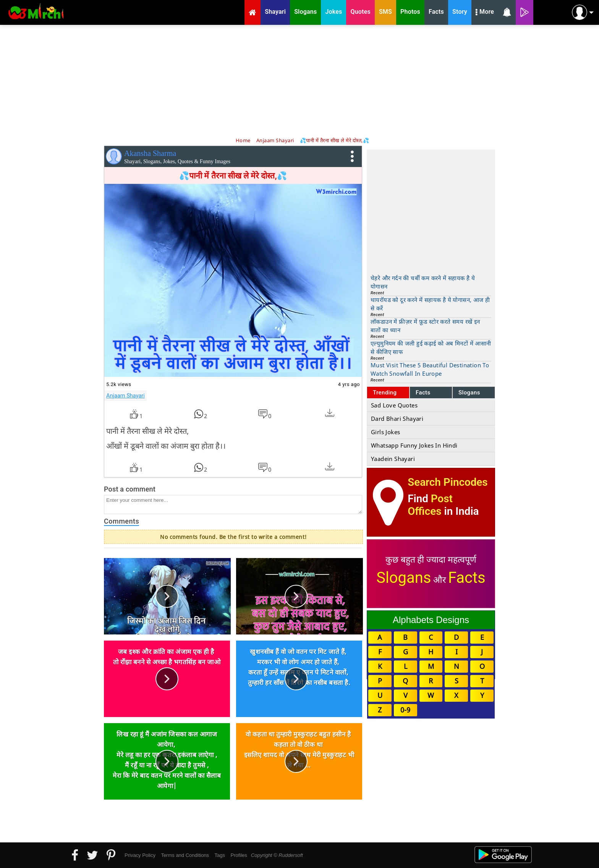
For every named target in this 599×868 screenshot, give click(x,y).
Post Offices (430, 505)
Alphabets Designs (431, 620)
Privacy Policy (140, 855)
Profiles (239, 855)
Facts (423, 393)
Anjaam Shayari (125, 396)
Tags (220, 855)
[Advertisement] (299, 80)
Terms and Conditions (185, 855)
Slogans (469, 393)
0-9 (405, 710)
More (485, 13)
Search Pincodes (448, 482)
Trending (385, 393)
